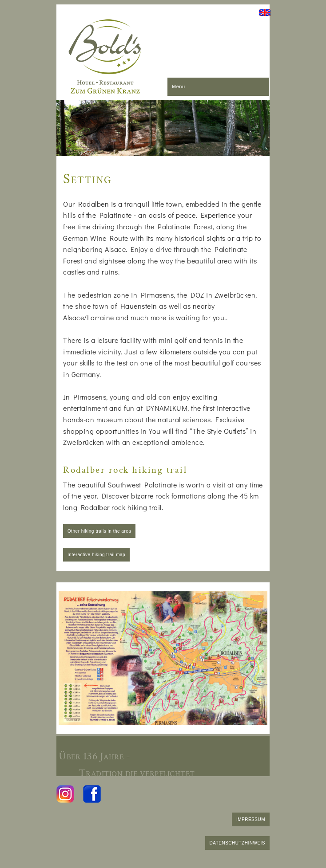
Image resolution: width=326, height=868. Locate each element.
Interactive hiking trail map (96, 555)
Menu (179, 86)
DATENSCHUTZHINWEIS (237, 843)
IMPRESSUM (251, 819)
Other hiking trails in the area (99, 531)
